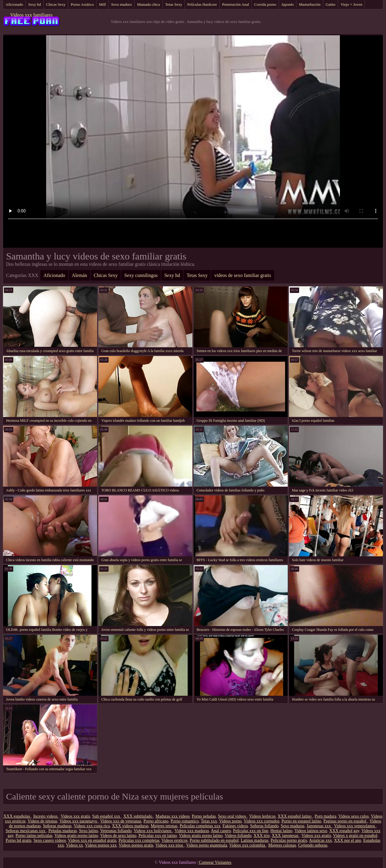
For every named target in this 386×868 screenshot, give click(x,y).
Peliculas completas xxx (200, 826)
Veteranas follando (116, 831)
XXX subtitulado (138, 816)
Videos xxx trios (170, 845)
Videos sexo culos (354, 816)
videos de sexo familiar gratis (242, 275)
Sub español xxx (107, 816)
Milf (102, 4)
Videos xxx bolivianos (153, 831)
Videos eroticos (174, 840)
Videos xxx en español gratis (92, 840)
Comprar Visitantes (215, 862)
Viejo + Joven (351, 4)
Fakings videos (235, 826)
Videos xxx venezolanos (355, 826)
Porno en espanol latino (301, 821)
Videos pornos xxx (101, 845)
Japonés (288, 4)
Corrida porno (265, 4)
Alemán (79, 275)
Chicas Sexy (56, 4)
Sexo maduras (293, 826)
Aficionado (14, 4)
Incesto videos (46, 816)
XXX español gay (344, 831)
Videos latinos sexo (311, 831)
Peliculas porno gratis (289, 840)
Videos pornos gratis (136, 845)
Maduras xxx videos (172, 816)
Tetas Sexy (174, 4)
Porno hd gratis (19, 840)
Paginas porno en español (345, 821)
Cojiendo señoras (313, 845)
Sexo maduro (121, 4)
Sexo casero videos (50, 840)
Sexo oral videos (233, 816)
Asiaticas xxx (321, 840)
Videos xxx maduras (192, 831)
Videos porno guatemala (207, 845)
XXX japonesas (286, 836)
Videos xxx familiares (31, 15)
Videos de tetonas (43, 821)
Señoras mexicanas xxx (26, 831)
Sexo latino (89, 831)
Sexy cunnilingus (141, 275)
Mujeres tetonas (164, 826)
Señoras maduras (57, 826)
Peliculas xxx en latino (158, 836)
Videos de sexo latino (118, 836)
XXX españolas (17, 816)
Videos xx (74, 845)
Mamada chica (148, 4)
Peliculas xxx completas (139, 840)
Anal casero (221, 831)
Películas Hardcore (202, 4)
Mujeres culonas (282, 845)
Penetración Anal (236, 4)
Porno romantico (185, 821)
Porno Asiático (82, 4)
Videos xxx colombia (248, 845)
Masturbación (310, 4)
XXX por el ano (348, 840)
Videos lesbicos (262, 816)
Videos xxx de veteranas (121, 821)
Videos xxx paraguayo (79, 821)
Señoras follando (264, 826)
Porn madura (325, 816)
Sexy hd (34, 4)
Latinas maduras (255, 840)
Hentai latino (282, 831)
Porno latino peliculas (34, 836)
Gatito (331, 4)
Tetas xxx (209, 821)
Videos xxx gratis (75, 816)
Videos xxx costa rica (92, 826)
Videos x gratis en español (355, 836)
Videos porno (231, 821)
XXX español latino (295, 816)
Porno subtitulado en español (214, 840)
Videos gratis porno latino (76, 836)
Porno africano (156, 821)
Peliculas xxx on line (251, 831)
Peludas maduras (62, 831)
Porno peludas (204, 816)
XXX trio (262, 836)
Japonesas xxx (319, 826)
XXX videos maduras (130, 826)
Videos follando (238, 836)
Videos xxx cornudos (261, 821)
